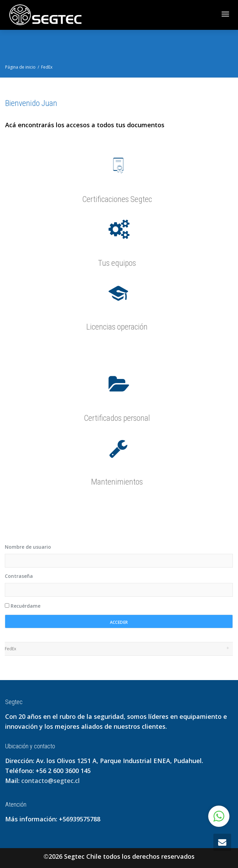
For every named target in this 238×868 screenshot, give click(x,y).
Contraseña (19, 576)
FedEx (10, 649)
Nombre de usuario (28, 547)
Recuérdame (23, 606)
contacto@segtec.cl (51, 781)
